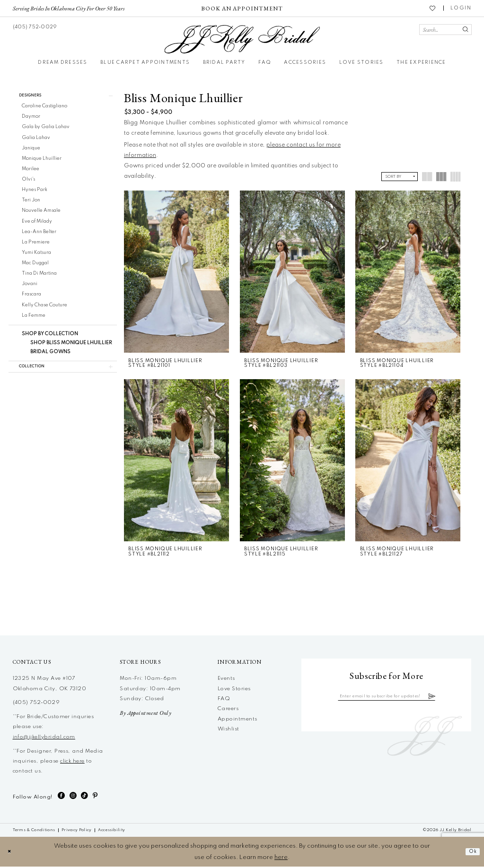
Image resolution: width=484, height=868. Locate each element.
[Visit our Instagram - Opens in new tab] (73, 797)
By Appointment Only (145, 714)
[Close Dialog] (11, 853)
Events (226, 680)
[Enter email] (387, 699)
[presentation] (176, 272)
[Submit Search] (465, 30)
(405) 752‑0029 (36, 704)
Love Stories (234, 690)
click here (72, 763)
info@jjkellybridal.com (44, 738)
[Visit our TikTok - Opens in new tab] (84, 797)
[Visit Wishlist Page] (433, 8)
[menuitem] (68, 8)
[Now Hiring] (242, 8)
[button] (461, 8)
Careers (228, 710)
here (281, 859)
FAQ (224, 700)
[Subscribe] (445, 699)
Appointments (238, 720)
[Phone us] (34, 27)
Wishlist (229, 730)
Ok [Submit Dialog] (471, 853)
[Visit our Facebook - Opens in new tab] (61, 797)
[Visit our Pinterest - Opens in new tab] (95, 797)
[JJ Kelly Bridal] (242, 39)
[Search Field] (445, 30)
